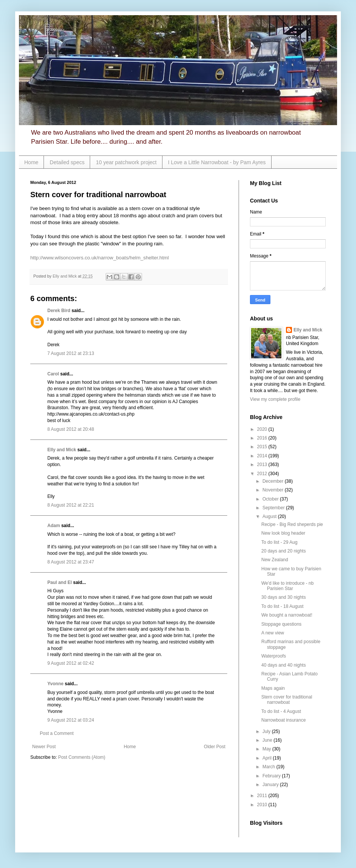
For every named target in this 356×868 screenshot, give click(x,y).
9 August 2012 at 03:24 (71, 720)
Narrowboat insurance (283, 720)
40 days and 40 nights (283, 665)
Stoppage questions (281, 624)
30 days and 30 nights (283, 597)
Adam (54, 526)
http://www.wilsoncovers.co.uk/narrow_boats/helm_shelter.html (100, 258)
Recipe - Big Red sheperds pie (292, 524)
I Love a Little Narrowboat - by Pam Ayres (217, 162)
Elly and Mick (62, 450)
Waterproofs (274, 656)
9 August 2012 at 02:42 (71, 663)
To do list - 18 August (282, 606)
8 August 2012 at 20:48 (71, 429)
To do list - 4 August (281, 711)
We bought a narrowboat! (287, 615)
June (268, 740)
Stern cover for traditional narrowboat (287, 700)
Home (31, 162)
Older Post (215, 747)
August (270, 516)
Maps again (273, 688)
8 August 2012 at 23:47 (71, 562)
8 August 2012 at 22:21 (71, 505)
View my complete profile (275, 399)
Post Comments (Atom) (82, 757)
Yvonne (55, 684)
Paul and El (60, 582)
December (274, 481)
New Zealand (275, 560)
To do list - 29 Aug (279, 542)
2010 (263, 805)
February (272, 776)
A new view (273, 633)
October (271, 499)
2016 (263, 438)
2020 (263, 429)
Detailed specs (67, 162)
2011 (263, 796)
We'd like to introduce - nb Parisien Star (287, 586)
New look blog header (283, 533)
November (274, 490)
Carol (53, 374)
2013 (263, 465)
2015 (263, 447)
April (268, 758)
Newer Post (44, 747)
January (271, 785)
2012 (263, 474)
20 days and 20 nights (283, 551)
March (269, 767)
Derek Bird (59, 311)
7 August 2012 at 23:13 (71, 353)
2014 (263, 456)
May (267, 749)
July (267, 731)
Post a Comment (57, 733)
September (274, 508)
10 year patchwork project (126, 162)
